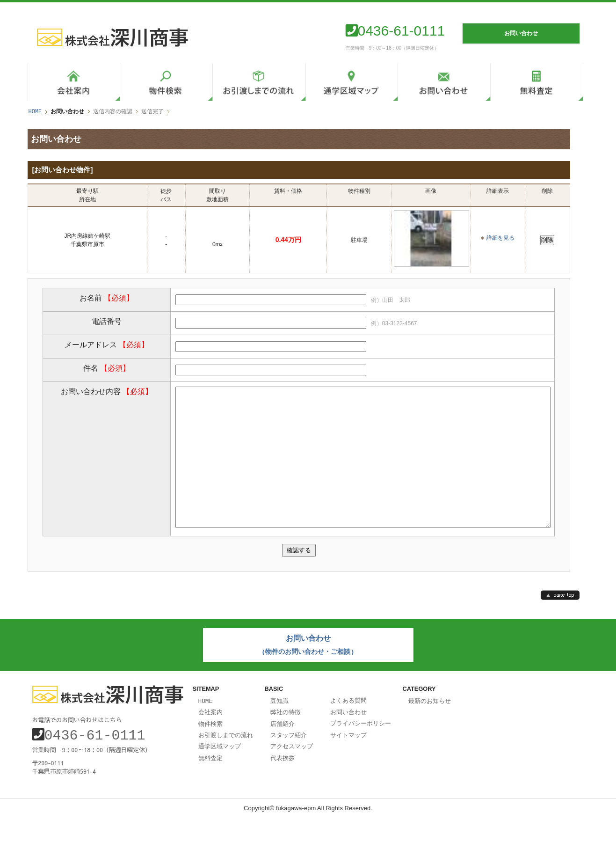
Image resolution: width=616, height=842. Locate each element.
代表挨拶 (283, 781)
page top (560, 623)
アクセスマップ (292, 770)
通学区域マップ (220, 770)
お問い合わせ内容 (107, 391)
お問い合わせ (348, 737)
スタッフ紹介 (289, 759)
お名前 (107, 297)
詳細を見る (500, 238)
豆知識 (279, 726)
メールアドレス (107, 344)
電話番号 (107, 321)
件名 (107, 368)
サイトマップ (348, 759)
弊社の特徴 (286, 737)
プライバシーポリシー (361, 748)
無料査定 (210, 781)
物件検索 (210, 748)
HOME (35, 112)
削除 (547, 239)
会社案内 (210, 737)
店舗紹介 (283, 748)
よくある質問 (348, 726)
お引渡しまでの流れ (226, 759)
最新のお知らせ (430, 726)
